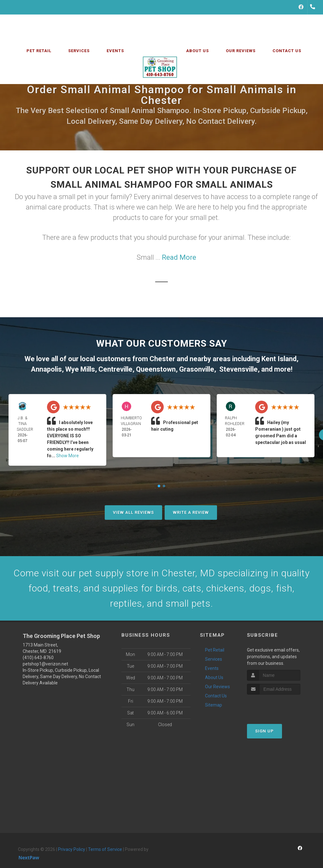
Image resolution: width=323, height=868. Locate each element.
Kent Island (279, 359)
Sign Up (264, 731)
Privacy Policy (72, 849)
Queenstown (156, 369)
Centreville (115, 369)
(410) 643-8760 (38, 658)
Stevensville (238, 369)
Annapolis (46, 369)
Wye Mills (80, 369)
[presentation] (281, 706)
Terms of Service (105, 849)
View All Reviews (133, 512)
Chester (162, 359)
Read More (179, 257)
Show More (68, 456)
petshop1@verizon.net (45, 664)
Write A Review (191, 512)
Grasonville (197, 369)
